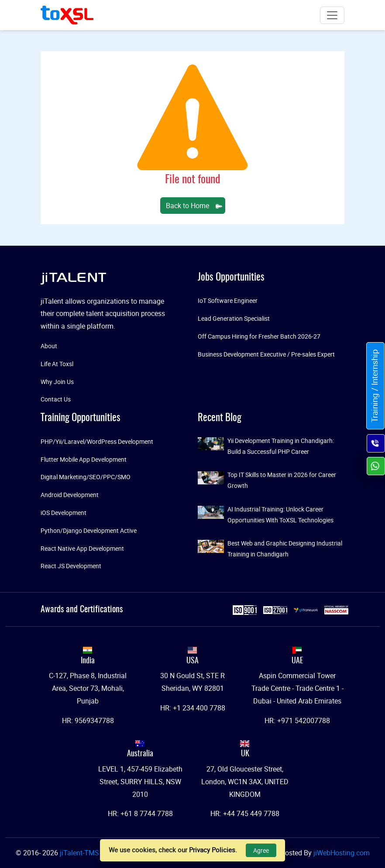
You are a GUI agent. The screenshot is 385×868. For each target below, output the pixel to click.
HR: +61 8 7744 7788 (140, 813)
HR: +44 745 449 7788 (245, 813)
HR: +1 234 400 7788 (193, 708)
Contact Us (56, 399)
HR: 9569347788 (88, 720)
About (49, 346)
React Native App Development (82, 548)
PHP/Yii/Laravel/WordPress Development (97, 441)
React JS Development (71, 566)
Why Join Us (57, 382)
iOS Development (64, 513)
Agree (261, 850)
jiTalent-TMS (80, 853)
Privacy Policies (212, 850)
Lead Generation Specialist (234, 318)
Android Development (70, 495)
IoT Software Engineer (228, 300)
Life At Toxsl (57, 364)
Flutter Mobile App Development (84, 459)
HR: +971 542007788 (297, 720)
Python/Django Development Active (89, 530)
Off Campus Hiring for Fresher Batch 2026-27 (259, 336)
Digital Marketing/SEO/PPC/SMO (86, 477)
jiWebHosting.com (342, 853)
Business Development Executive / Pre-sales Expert (266, 354)
